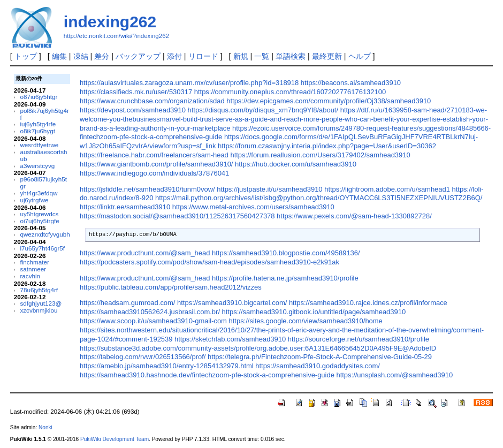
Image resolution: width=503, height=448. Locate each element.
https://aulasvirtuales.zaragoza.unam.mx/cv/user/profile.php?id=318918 (189, 83)
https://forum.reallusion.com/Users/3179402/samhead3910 (320, 155)
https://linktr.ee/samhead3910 (125, 207)
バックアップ (138, 56)
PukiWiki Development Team (115, 439)
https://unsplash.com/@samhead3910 (394, 375)
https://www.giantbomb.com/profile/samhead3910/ (157, 164)
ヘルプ (360, 56)
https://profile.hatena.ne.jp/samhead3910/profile (285, 278)
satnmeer (33, 269)
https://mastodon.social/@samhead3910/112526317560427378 (177, 216)
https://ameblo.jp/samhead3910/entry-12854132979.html (167, 366)
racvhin (30, 276)
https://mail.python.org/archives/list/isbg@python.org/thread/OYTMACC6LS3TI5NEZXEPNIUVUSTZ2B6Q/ (319, 198)
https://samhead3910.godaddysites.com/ (318, 366)
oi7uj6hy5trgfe (39, 221)
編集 (59, 56)
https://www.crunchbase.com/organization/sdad (152, 101)
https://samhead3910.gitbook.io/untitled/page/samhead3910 (314, 312)
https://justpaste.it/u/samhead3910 (269, 189)
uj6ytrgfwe (34, 200)
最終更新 (327, 56)
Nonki (45, 427)
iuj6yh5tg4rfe (38, 124)
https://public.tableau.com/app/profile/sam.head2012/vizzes (171, 287)
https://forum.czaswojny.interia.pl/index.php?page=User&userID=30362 (327, 146)
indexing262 (110, 22)
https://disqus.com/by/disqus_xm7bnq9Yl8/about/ (263, 110)
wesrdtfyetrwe (39, 145)
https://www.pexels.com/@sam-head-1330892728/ (354, 216)
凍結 (81, 56)
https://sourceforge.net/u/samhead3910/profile (359, 339)
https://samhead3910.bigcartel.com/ (232, 303)
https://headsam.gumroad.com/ (128, 303)
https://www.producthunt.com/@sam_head (145, 253)
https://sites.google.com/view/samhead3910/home (306, 321)
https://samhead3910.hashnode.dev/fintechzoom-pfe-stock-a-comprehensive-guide (207, 375)
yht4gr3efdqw (39, 193)
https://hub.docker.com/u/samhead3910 (296, 164)
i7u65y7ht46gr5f (42, 248)
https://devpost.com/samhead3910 (133, 110)
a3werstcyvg (37, 166)
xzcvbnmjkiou (39, 310)
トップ (26, 56)
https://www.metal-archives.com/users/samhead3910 (253, 207)
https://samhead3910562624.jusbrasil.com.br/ (150, 312)
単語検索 (291, 56)
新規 (241, 56)
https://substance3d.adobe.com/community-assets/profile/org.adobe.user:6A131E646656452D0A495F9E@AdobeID (258, 348)
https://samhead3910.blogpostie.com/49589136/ (286, 253)
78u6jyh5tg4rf (39, 290)
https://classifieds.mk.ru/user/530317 (136, 92)
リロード (203, 56)
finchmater (34, 262)
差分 (102, 56)
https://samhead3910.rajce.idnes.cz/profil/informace (368, 303)
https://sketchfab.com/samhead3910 (230, 339)
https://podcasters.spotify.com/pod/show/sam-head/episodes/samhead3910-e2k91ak (209, 262)
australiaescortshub (43, 155)
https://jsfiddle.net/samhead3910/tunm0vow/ (147, 189)
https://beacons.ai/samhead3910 (351, 83)
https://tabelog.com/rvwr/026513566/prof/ (143, 357)
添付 (174, 56)
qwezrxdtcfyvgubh (45, 234)
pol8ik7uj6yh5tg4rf (44, 114)
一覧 (262, 56)
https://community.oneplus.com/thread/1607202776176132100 (290, 92)
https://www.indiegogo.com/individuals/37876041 (154, 173)
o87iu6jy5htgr (39, 97)
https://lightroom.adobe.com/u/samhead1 (387, 189)
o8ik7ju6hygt (37, 131)
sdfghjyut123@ (41, 303)
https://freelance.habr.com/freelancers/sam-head (154, 155)
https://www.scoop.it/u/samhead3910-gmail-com (153, 321)
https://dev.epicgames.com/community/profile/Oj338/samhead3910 (329, 101)
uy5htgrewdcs (39, 214)
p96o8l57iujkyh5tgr (43, 183)
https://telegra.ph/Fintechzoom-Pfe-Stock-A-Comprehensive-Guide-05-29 (320, 357)
